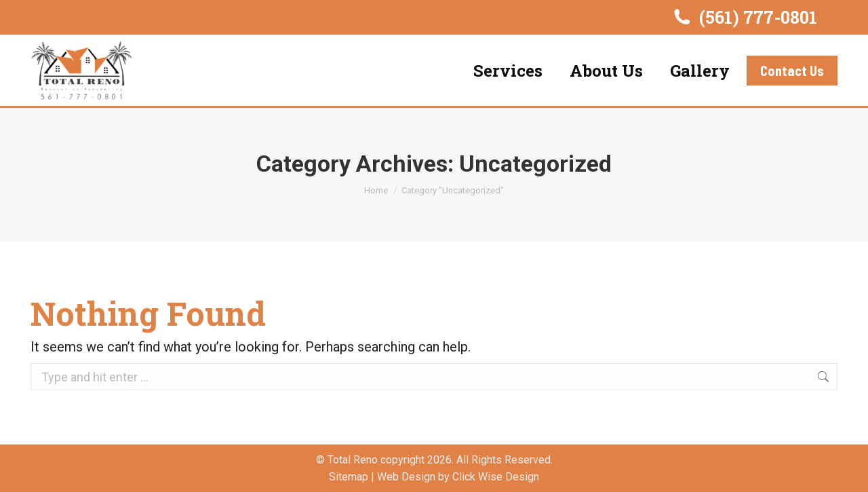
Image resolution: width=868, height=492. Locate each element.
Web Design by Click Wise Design (458, 477)
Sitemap (349, 477)
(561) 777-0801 (744, 17)
